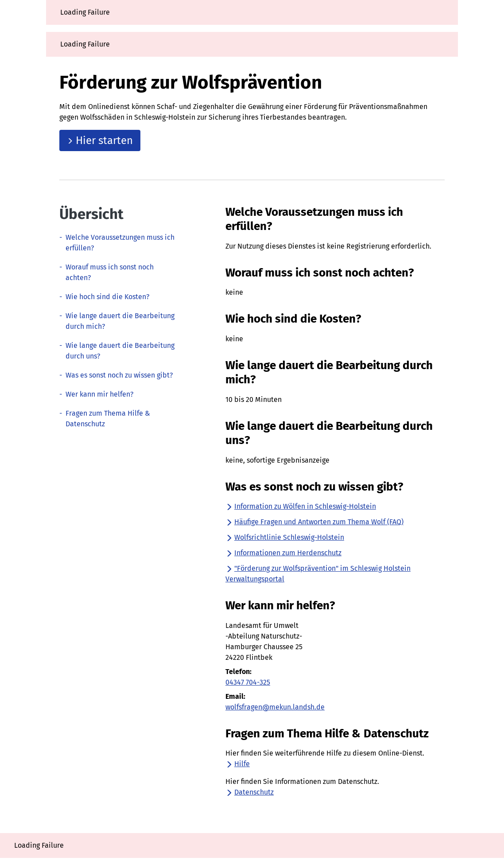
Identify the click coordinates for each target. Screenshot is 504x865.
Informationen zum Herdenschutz (283, 553)
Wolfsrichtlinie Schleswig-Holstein (285, 537)
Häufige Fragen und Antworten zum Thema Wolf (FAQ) (314, 522)
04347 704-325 (248, 682)
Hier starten (100, 140)
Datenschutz (250, 792)
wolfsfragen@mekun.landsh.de (275, 707)
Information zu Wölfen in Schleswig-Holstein (301, 506)
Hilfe (238, 764)
